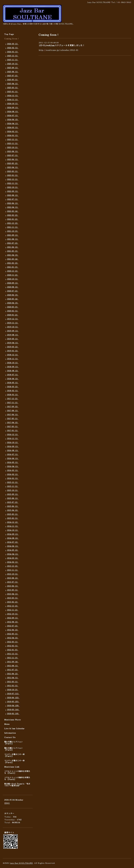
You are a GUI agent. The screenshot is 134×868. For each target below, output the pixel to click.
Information (10, 733)
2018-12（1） (13, 355)
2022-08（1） (13, 195)
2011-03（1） (13, 682)
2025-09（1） (13, 68)
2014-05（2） (13, 550)
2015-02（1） (13, 518)
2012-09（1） (13, 618)
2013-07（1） (13, 582)
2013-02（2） (13, 602)
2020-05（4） (13, 299)
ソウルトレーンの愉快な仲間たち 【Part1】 (17, 772)
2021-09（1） (13, 235)
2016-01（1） (13, 478)
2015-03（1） (13, 514)
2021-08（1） (13, 239)
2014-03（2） (13, 558)
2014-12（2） (13, 522)
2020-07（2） (13, 291)
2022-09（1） (13, 191)
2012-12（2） (13, 606)
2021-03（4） (13, 259)
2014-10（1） (13, 530)
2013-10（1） (13, 574)
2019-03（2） (13, 347)
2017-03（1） (13, 427)
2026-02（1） (13, 48)
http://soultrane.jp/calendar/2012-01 (59, 50)
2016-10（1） (13, 443)
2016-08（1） (13, 451)
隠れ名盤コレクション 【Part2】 (14, 749)
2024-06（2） (13, 120)
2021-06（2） (13, 247)
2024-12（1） (13, 96)
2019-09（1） (13, 331)
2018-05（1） (13, 383)
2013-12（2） (13, 566)
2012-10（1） (13, 614)
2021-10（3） (13, 231)
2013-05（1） (13, 590)
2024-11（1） (13, 100)
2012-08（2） (13, 622)
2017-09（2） (13, 407)
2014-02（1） (13, 562)
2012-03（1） (13, 642)
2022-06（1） (13, 203)
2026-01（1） (13, 52)
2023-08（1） (13, 152)
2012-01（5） (13, 650)
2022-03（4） (13, 211)
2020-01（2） (13, 315)
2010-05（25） (13, 702)
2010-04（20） (13, 706)
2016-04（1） (13, 467)
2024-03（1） (13, 128)
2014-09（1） (13, 534)
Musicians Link (12, 767)
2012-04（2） (13, 638)
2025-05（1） (13, 80)
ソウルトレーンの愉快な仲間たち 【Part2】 (17, 779)
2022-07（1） (13, 199)
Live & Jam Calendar (14, 729)
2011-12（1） (13, 654)
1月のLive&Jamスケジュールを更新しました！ (62, 45)
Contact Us (10, 737)
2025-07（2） (13, 76)
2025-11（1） (13, 60)
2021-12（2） (13, 223)
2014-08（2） (13, 538)
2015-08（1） (13, 498)
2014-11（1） (13, 526)
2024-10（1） (13, 104)
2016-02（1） (13, 475)
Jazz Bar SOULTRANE (21, 863)
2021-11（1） (13, 227)
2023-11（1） (13, 144)
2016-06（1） (13, 459)
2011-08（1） (13, 666)
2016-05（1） (13, 463)
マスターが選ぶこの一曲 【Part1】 (14, 755)
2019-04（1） (13, 343)
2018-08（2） (13, 371)
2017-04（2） (13, 423)
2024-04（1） (13, 124)
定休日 (7, 803)
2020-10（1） (13, 279)
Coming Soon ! (12, 39)
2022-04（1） (13, 207)
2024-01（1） (13, 136)
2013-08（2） (13, 578)
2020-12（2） (13, 271)
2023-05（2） (13, 164)
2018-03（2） (13, 387)
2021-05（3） (13, 251)
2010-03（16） (13, 710)
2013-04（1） (13, 594)
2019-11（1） (13, 323)
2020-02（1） (13, 311)
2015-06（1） (13, 506)
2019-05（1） (13, 339)
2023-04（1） (13, 168)
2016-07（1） (13, 455)
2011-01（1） (13, 686)
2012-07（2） (13, 626)
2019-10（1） (13, 327)
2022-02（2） (13, 215)
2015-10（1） (13, 490)
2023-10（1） (13, 148)
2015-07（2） (13, 502)
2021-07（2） (13, 243)
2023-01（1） (13, 175)
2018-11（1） (13, 359)
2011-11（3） (13, 658)
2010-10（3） (13, 690)
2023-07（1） (13, 156)
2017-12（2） (13, 399)
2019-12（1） (13, 319)
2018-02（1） (13, 391)
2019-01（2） (13, 351)
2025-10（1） (13, 64)
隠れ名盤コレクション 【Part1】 (14, 743)
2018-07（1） (13, 375)
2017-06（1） (13, 415)
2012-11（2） (13, 610)
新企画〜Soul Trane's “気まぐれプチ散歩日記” (17, 785)
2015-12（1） (13, 482)
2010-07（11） (13, 694)
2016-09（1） (13, 447)
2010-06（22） (13, 698)
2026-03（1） (13, 44)
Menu (7, 724)
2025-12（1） (13, 56)
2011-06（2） (13, 674)
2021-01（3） (13, 267)
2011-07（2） (13, 670)
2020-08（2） (13, 287)
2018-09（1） (13, 367)
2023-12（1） (13, 140)
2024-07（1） (13, 116)
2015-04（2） (13, 510)
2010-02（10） (13, 714)
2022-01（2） (13, 219)
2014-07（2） (13, 542)
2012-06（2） (13, 630)
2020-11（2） (13, 275)
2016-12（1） (13, 435)
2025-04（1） (13, 84)
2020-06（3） (13, 295)
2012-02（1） (13, 646)
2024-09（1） (13, 108)
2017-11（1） (13, 403)
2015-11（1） (13, 486)
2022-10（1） (13, 187)
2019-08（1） (13, 335)
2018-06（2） (13, 379)
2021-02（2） (13, 263)
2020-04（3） (13, 303)
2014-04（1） (13, 554)
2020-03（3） (13, 307)
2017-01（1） (13, 431)
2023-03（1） (13, 172)
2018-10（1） (13, 363)
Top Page (9, 34)
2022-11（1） (13, 183)
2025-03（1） (13, 88)
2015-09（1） (13, 494)
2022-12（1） (13, 179)
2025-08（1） (13, 72)
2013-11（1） (13, 570)
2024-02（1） (13, 132)
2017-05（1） (13, 419)
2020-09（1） (13, 283)
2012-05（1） (13, 634)
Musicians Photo (13, 720)
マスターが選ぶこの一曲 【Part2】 (14, 762)
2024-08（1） (13, 112)
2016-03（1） (13, 471)
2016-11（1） (13, 439)
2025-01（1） (13, 92)
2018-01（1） (13, 395)
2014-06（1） (13, 546)
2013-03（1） (13, 598)
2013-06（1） (13, 586)
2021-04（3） (13, 255)
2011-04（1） (13, 678)
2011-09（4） (13, 662)
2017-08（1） (13, 411)
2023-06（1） (13, 160)
